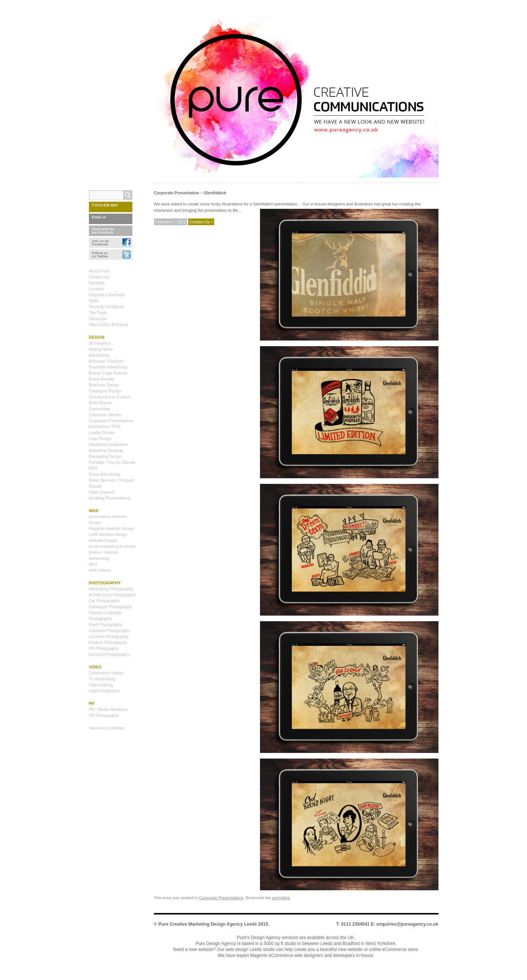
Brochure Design (104, 385)
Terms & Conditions (107, 307)
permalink (281, 898)
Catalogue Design (105, 391)
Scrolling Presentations (110, 498)
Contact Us (99, 277)
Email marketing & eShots (113, 546)
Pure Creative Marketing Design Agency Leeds (208, 924)
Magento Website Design (112, 529)
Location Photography (109, 636)
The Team (98, 313)
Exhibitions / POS (105, 427)
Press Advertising (105, 474)
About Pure (99, 271)
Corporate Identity (105, 415)
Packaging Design (105, 456)
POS (93, 468)
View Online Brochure (109, 325)
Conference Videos (106, 673)
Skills (94, 301)
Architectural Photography (113, 595)
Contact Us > (201, 222)
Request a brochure (107, 295)
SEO (93, 564)
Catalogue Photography (110, 607)
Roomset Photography (109, 654)
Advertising (99, 355)
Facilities (97, 283)
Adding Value (101, 349)
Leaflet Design (102, 432)
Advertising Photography (111, 589)
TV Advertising (102, 679)
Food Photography (106, 625)
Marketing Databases (108, 444)
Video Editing (101, 685)
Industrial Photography (109, 631)
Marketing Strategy (106, 450)
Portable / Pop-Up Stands (112, 462)
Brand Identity (102, 379)
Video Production (105, 691)
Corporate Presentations (221, 898)
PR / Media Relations (108, 709)
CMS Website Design (108, 534)
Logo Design (100, 438)
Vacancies (98, 319)
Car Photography (104, 601)
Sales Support (102, 492)
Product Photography (108, 642)
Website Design (103, 540)
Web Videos (100, 570)
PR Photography (104, 648)
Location (97, 289)
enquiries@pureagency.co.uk (407, 924)
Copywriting (99, 409)
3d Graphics (100, 343)
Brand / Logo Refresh (108, 373)
